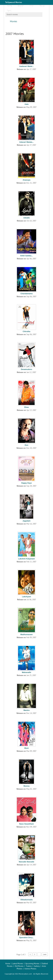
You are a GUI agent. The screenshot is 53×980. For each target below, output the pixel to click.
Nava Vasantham (26, 824)
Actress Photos (30, 969)
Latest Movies (18, 964)
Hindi (32, 6)
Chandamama (26, 294)
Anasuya (26, 180)
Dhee (27, 407)
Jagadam (26, 521)
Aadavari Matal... (26, 66)
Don (26, 445)
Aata (26, 104)
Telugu (42, 6)
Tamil (9, 11)
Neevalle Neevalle (26, 862)
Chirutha (26, 331)
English (21, 6)
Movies (27, 21)
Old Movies (19, 966)
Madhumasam (26, 634)
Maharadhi (26, 672)
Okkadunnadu (26, 900)
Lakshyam (27, 597)
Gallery (37, 966)
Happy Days (26, 483)
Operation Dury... (26, 937)
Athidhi (26, 218)
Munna (27, 786)
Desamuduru (26, 369)
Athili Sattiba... (26, 256)
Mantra (26, 710)
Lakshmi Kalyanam (27, 559)
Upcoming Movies (32, 964)
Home (9, 6)
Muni (26, 748)
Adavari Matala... (26, 142)
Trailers (29, 966)
